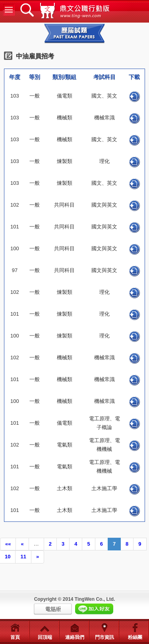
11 (23, 557)
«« (8, 544)
